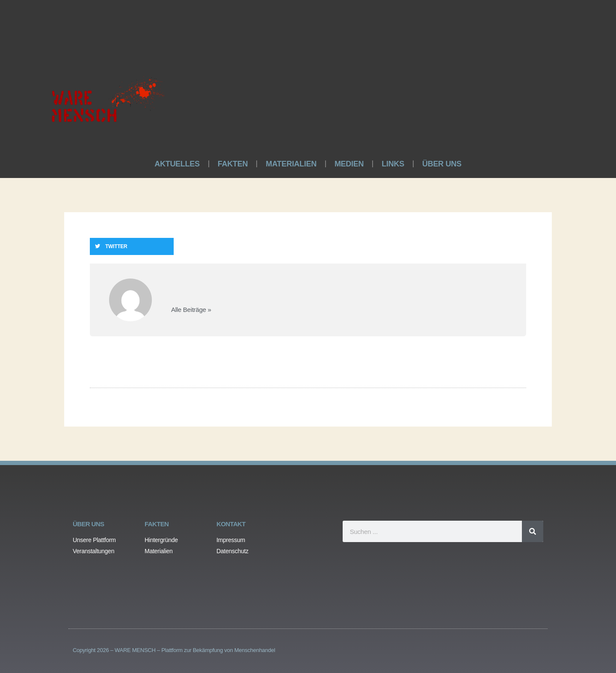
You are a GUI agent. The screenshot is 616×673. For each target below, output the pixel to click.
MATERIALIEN (291, 164)
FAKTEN (233, 164)
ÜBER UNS (442, 164)
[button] (132, 246)
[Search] (533, 531)
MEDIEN (349, 164)
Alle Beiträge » (191, 310)
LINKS (393, 164)
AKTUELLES (177, 164)
